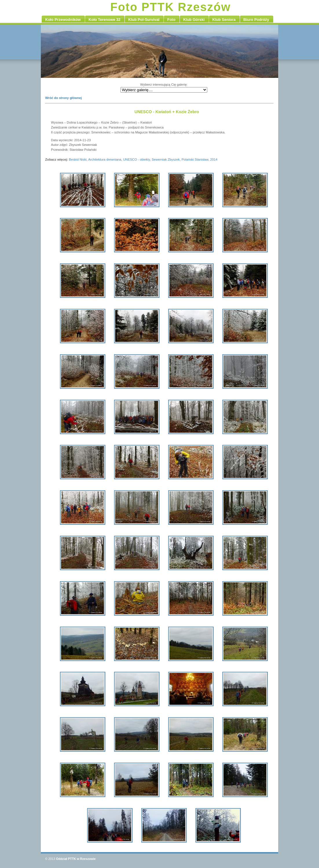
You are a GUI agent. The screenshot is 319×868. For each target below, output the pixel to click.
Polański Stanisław (195, 159)
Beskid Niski (78, 159)
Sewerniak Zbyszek (166, 159)
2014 (214, 159)
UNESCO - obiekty (136, 159)
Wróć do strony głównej (64, 98)
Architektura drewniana (105, 159)
